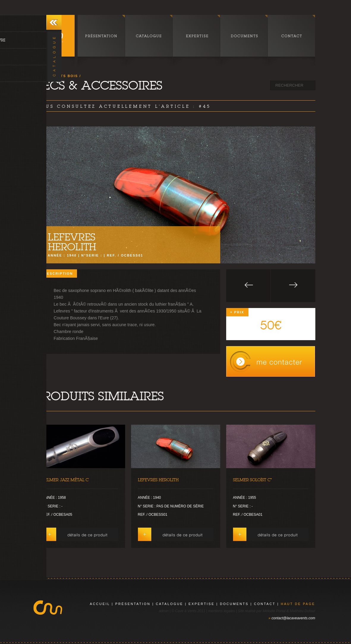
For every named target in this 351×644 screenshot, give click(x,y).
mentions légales (221, 611)
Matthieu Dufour (302, 611)
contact (265, 604)
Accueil (100, 604)
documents (234, 604)
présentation (133, 604)
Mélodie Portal (274, 611)
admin (164, 611)
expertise (202, 604)
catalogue (169, 604)
